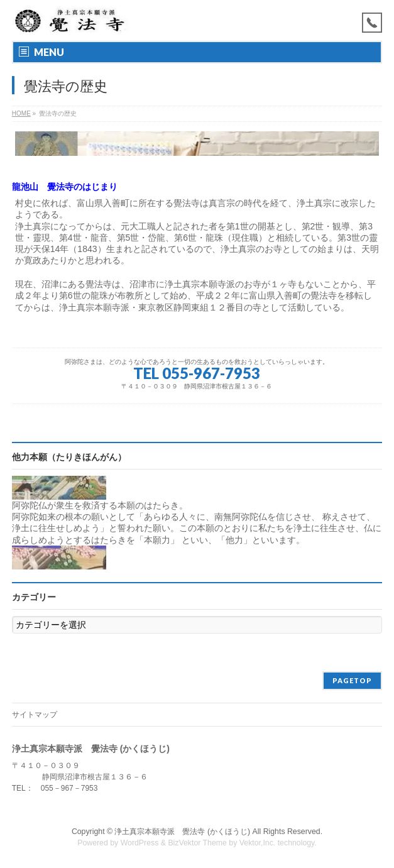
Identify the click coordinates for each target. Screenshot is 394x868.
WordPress (140, 843)
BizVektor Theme (197, 843)
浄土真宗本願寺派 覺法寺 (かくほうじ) (182, 832)
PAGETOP (352, 680)
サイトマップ (35, 715)
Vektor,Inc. (258, 843)
